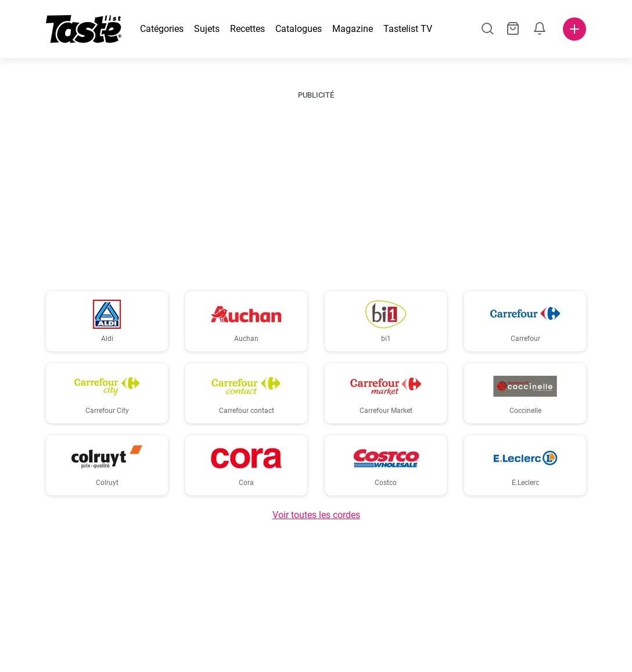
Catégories (162, 29)
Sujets (207, 29)
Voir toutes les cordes (316, 515)
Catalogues (299, 29)
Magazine (353, 29)
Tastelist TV (408, 29)
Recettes (247, 29)
